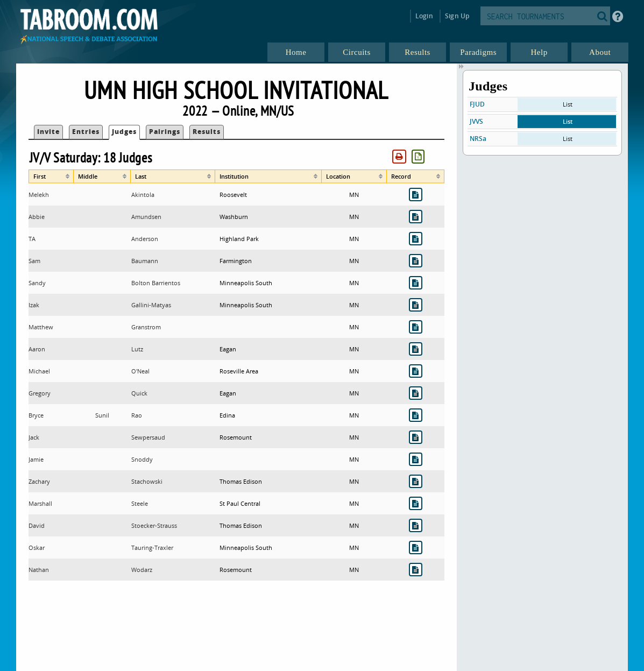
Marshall (40, 503)
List (568, 104)
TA (32, 239)
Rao (137, 415)
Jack (34, 437)
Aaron (37, 349)
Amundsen (146, 217)
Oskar (37, 548)
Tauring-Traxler (152, 548)
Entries (86, 132)
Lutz (137, 349)
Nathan (39, 570)
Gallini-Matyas (151, 305)
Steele (140, 503)
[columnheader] (51, 176)
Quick (139, 393)
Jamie (36, 459)
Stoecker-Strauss (154, 525)
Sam (34, 261)
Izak (34, 305)
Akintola (143, 195)
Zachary (39, 481)
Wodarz (142, 570)
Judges (124, 132)
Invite (48, 132)
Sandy (37, 283)
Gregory (40, 393)
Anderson (145, 239)
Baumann (145, 261)
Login (424, 16)
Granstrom (146, 327)
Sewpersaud (148, 437)
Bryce (36, 415)
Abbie (37, 217)
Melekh (39, 195)
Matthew (41, 327)
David (37, 525)
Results (207, 132)
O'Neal (140, 371)
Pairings (165, 132)
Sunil (102, 415)
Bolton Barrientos (156, 283)
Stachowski (147, 481)
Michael (39, 371)
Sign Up (457, 16)
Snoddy (142, 459)
